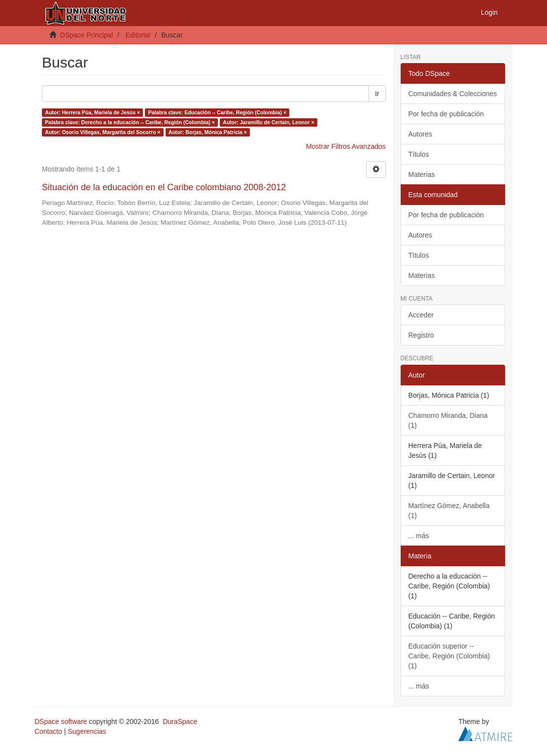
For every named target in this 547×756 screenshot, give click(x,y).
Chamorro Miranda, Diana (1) (448, 420)
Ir (377, 94)
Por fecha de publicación (446, 114)
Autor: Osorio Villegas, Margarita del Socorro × (103, 132)
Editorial (138, 35)
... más (419, 536)
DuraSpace (180, 722)
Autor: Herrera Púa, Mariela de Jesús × (92, 112)
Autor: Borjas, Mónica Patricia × (208, 132)
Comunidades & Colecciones (453, 94)
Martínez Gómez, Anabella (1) (449, 511)
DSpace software (61, 722)
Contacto (48, 731)
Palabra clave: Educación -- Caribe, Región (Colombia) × (217, 112)
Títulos (419, 154)
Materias (422, 174)
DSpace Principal (86, 35)
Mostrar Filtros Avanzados (346, 146)
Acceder (421, 315)
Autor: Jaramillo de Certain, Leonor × (268, 122)
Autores (420, 134)
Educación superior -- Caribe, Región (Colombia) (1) (449, 656)
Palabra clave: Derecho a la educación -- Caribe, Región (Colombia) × (130, 122)
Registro (421, 335)
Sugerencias (87, 731)
